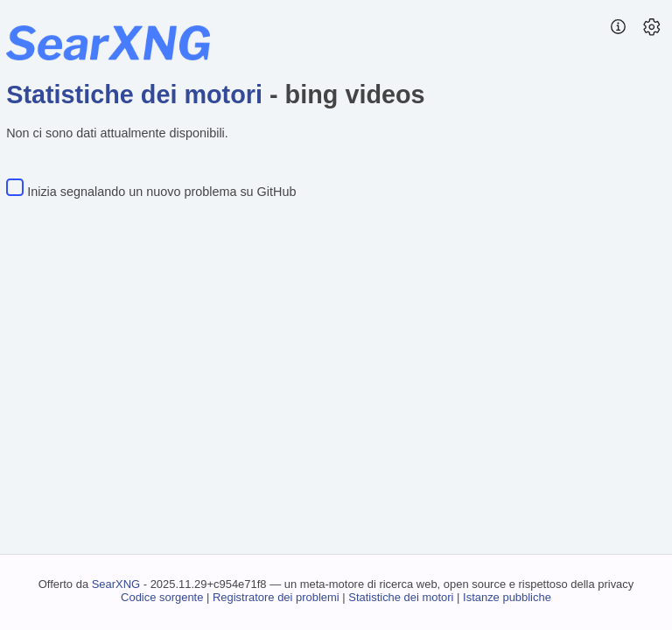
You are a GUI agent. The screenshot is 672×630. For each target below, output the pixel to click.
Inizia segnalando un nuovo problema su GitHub (161, 192)
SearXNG (116, 584)
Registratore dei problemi (276, 597)
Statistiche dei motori (134, 94)
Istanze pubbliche (507, 597)
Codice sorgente (162, 597)
